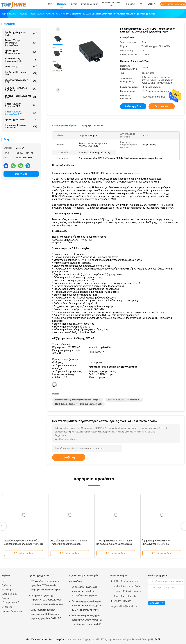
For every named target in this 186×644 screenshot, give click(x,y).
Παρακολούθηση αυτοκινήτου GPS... (21, 113)
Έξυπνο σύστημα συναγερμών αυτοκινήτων (84, 578)
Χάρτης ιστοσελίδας (11, 602)
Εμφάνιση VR (8, 590)
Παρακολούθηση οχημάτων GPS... (21, 105)
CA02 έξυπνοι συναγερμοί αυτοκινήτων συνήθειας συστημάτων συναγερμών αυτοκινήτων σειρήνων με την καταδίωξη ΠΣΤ (86, 592)
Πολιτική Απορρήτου (12, 611)
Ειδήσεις (6, 598)
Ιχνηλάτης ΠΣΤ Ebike (21, 120)
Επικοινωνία (21, 174)
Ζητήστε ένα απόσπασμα (173, 4)
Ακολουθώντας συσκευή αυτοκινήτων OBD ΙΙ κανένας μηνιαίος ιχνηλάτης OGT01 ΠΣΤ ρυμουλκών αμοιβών (47, 615)
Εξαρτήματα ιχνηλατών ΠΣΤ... (21, 81)
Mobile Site (7, 607)
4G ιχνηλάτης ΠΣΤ (21, 67)
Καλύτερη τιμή (133, 106)
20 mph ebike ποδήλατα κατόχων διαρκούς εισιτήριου (78, 400)
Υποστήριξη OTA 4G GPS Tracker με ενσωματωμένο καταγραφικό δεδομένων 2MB (114, 544)
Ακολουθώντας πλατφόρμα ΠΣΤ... (21, 60)
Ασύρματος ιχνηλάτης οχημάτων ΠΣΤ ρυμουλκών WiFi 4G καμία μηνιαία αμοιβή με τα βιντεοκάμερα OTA (47, 600)
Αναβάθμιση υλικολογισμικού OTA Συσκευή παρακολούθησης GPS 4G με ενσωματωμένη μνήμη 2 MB (23, 544)
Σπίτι (4, 581)
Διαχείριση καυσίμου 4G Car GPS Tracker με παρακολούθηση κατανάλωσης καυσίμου (69, 544)
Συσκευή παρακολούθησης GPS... (21, 97)
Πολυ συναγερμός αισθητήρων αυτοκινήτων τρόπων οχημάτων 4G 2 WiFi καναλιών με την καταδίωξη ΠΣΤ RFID (87, 606)
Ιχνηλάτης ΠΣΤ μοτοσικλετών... (21, 52)
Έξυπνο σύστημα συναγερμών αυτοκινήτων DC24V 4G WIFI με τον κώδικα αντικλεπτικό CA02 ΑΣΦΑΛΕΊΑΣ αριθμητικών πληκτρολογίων (87, 620)
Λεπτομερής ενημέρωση (64, 126)
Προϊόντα (6, 585)
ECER (158, 639)
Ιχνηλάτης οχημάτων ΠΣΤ (41, 575)
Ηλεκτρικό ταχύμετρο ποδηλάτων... (21, 89)
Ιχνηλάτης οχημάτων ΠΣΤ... (21, 34)
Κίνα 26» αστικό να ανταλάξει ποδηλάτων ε (47, 639)
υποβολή (69, 457)
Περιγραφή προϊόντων (92, 126)
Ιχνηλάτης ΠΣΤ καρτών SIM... (21, 73)
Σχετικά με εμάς (9, 594)
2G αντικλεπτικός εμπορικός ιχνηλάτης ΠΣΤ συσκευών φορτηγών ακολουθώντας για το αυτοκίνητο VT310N (47, 586)
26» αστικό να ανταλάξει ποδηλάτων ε (124, 400)
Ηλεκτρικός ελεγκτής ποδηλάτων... (21, 126)
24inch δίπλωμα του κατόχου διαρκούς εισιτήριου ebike (79, 404)
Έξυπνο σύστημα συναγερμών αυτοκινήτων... (21, 43)
